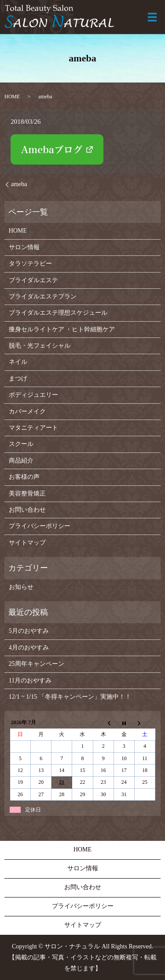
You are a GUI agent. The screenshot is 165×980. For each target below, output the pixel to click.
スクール (21, 444)
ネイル (18, 362)
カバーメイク (27, 411)
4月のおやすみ (29, 648)
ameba (19, 184)
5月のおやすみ (29, 631)
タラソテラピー (30, 264)
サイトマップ (27, 543)
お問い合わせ (27, 510)
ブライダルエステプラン (43, 296)
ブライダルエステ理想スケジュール (58, 313)
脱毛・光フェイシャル (40, 346)
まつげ (18, 379)
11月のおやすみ (30, 680)
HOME (12, 97)
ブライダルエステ (33, 280)
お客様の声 (24, 477)
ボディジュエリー (33, 395)
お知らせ (21, 587)
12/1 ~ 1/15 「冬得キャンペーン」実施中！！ (70, 697)
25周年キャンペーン (37, 664)
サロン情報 (24, 247)
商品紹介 (21, 461)
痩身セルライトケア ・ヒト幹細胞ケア (62, 329)
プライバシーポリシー (40, 526)
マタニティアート (33, 428)
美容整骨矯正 (27, 494)
